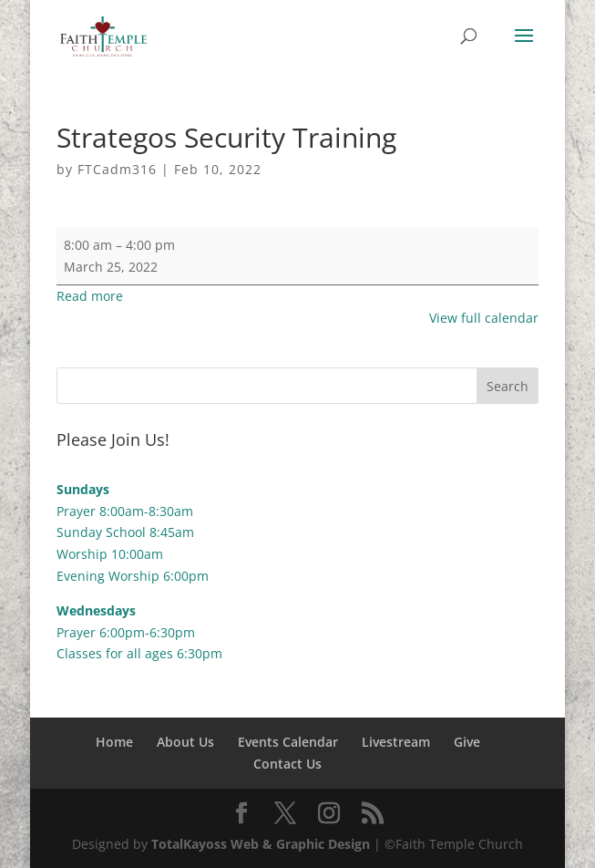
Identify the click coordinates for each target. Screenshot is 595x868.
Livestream (396, 742)
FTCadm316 (117, 169)
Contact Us (287, 764)
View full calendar (484, 318)
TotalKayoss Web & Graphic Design (261, 844)
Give (467, 742)
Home (114, 742)
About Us (185, 742)
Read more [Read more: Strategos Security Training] (90, 296)
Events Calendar (288, 742)
